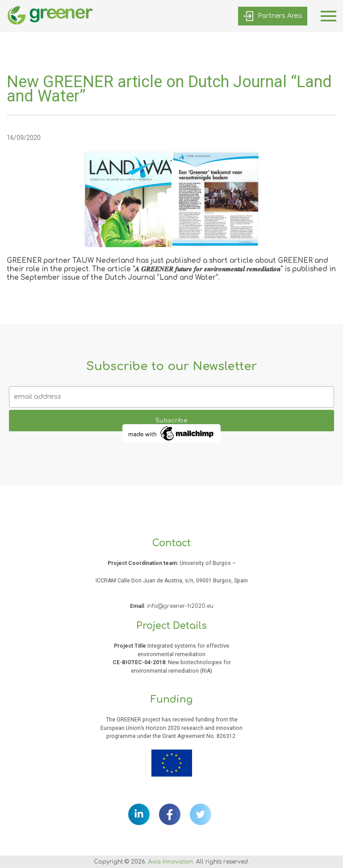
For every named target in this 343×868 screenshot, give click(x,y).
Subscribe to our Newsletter (171, 366)
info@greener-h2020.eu (180, 606)
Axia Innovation (171, 862)
